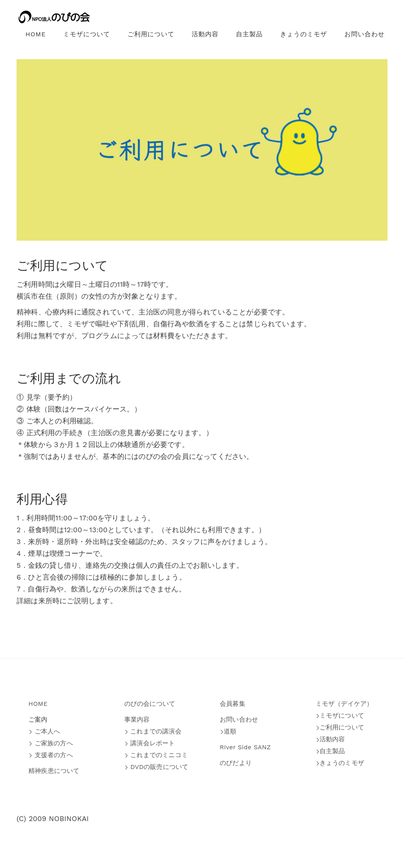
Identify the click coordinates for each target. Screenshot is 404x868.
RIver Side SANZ (245, 747)
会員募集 (233, 704)
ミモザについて (87, 34)
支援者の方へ (51, 755)
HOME (36, 34)
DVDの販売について (156, 767)
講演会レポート (150, 743)
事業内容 (137, 719)
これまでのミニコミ (156, 755)
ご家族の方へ (51, 743)
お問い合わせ (365, 34)
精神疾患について (54, 771)
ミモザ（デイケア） (344, 704)
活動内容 (205, 34)
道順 (228, 731)
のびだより (236, 763)
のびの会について (150, 704)
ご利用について (151, 34)
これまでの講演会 (153, 731)
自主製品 (249, 34)
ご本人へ (44, 731)
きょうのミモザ (304, 34)
